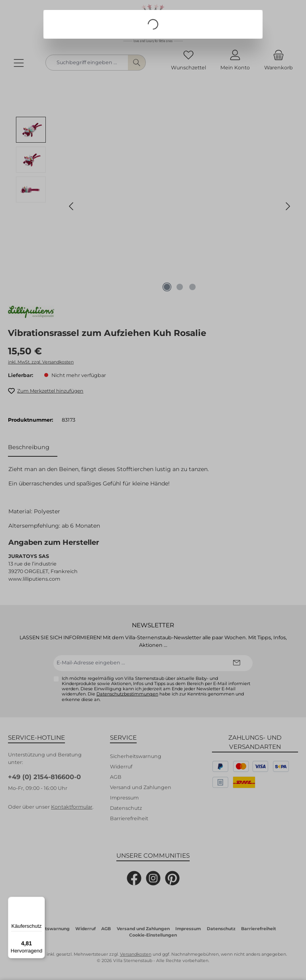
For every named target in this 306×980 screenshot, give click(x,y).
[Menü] (40, 901)
